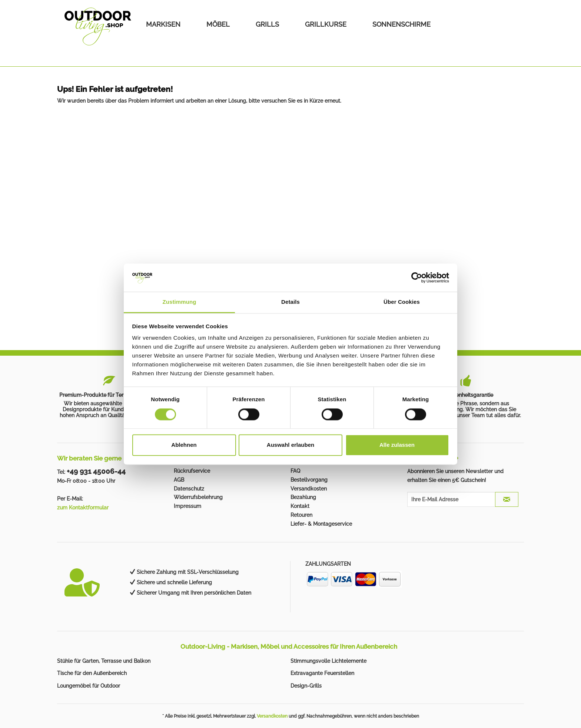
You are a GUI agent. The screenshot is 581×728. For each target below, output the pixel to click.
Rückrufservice (192, 471)
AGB (179, 480)
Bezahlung (303, 497)
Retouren (301, 515)
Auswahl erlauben (290, 445)
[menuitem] (163, 24)
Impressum (187, 506)
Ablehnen (184, 445)
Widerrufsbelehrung (198, 497)
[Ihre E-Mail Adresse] (451, 499)
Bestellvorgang (309, 480)
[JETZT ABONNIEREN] (507, 499)
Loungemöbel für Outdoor (89, 686)
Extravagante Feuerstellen (322, 673)
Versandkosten (309, 489)
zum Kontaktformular (83, 508)
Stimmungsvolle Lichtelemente (328, 661)
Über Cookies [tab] (402, 302)
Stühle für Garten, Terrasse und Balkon (104, 661)
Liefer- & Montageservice (321, 524)
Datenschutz (189, 489)
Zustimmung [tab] (180, 302)
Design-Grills (306, 686)
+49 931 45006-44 (96, 471)
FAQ (295, 471)
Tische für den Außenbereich (92, 673)
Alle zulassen (397, 445)
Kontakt (300, 506)
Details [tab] (290, 302)
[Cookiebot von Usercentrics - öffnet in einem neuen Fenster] (417, 277)
